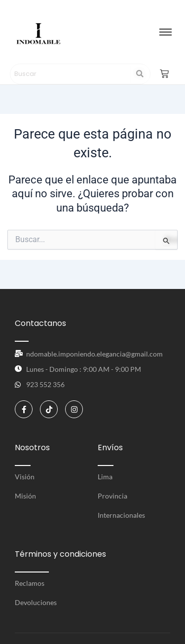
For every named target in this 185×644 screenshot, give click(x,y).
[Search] (71, 74)
